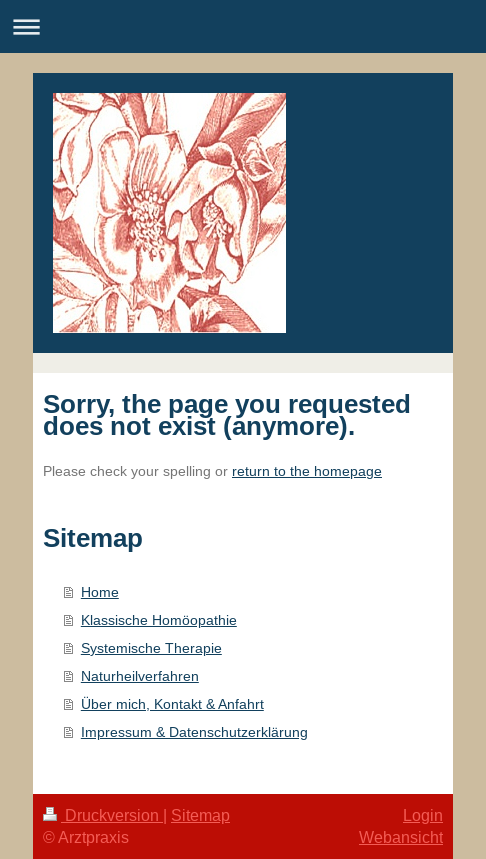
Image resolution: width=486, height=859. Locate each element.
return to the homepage (307, 471)
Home (100, 592)
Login (423, 815)
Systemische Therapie (151, 648)
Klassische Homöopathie (159, 620)
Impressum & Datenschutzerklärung (194, 732)
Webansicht (401, 837)
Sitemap (200, 815)
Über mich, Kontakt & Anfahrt (172, 704)
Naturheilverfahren (140, 676)
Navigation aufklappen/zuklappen (243, 26)
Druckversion (103, 815)
